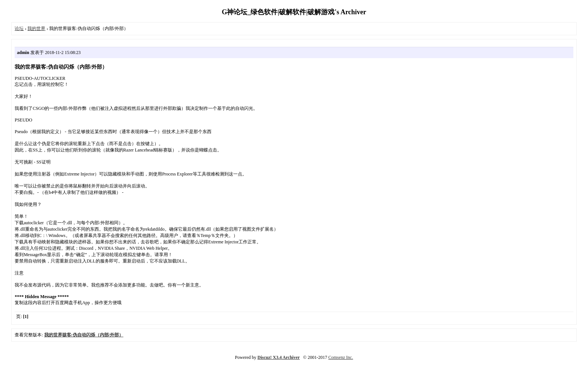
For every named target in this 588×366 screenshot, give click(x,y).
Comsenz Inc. (340, 357)
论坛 (19, 28)
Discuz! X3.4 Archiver (279, 357)
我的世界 (36, 28)
